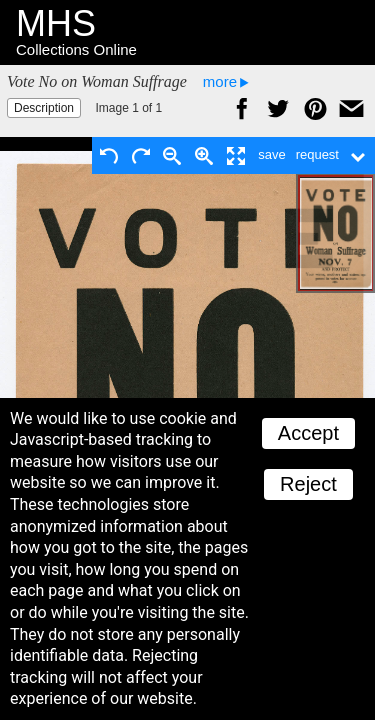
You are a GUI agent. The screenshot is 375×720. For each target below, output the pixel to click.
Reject (308, 484)
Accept (308, 433)
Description (44, 108)
